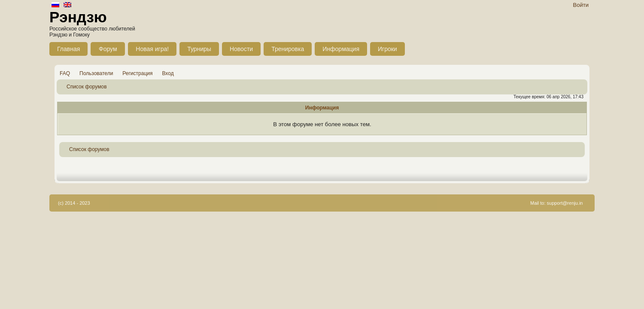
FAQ (65, 73)
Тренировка (288, 49)
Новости (241, 49)
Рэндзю (78, 17)
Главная (68, 49)
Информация (341, 49)
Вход (168, 73)
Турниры (199, 49)
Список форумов (87, 87)
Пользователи (96, 73)
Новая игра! (152, 49)
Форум (108, 49)
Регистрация (137, 73)
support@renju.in (565, 203)
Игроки (387, 49)
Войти (581, 5)
